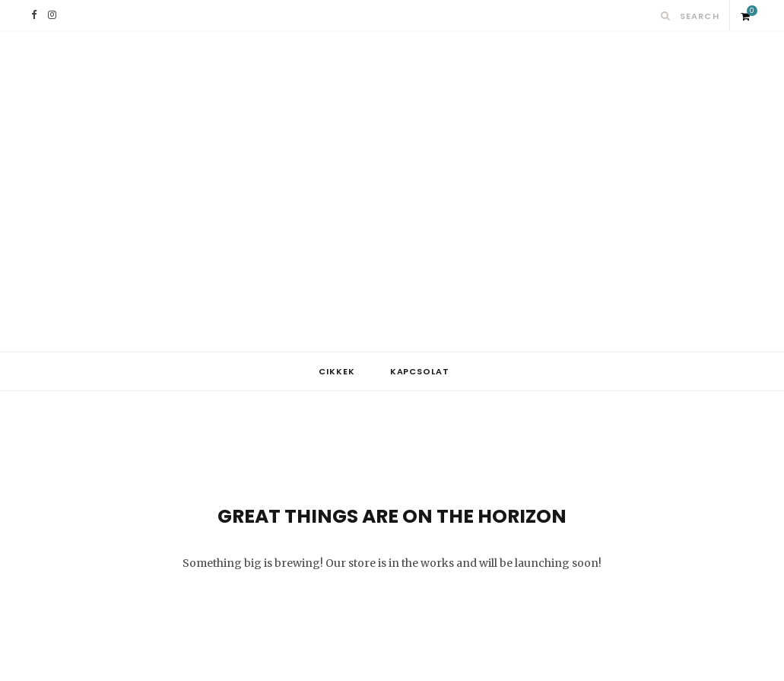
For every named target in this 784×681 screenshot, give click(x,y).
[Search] (666, 16)
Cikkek (337, 371)
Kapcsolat (420, 371)
